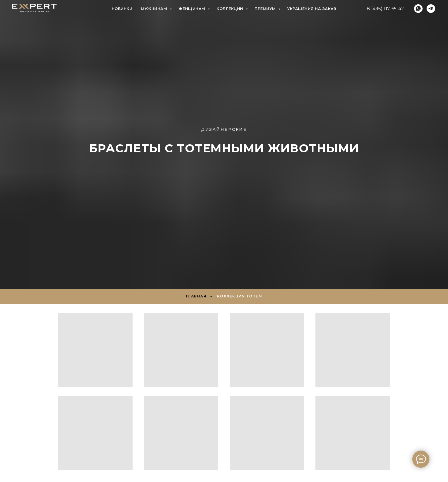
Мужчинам (155, 9)
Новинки (122, 9)
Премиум (266, 9)
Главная (196, 296)
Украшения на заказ (312, 9)
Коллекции (230, 9)
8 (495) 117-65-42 (385, 9)
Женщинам (193, 9)
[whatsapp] (418, 9)
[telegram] (431, 9)
